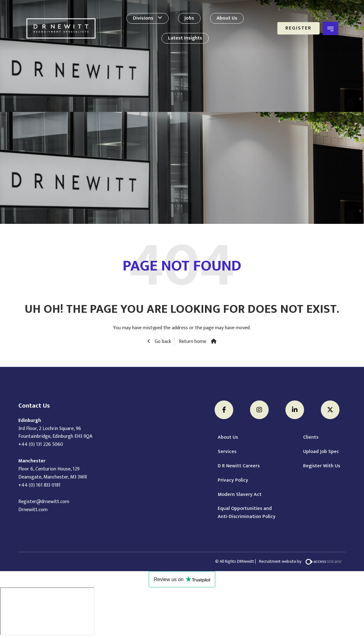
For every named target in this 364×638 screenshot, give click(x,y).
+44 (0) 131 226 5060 (41, 444)
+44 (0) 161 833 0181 (39, 485)
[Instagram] (259, 410)
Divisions (143, 18)
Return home (193, 342)
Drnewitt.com (33, 510)
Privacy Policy (233, 480)
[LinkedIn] (295, 410)
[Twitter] (330, 410)
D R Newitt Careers (239, 466)
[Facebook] (224, 410)
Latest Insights (185, 38)
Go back (162, 342)
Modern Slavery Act (240, 495)
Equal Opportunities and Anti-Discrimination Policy (247, 513)
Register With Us (322, 466)
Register (298, 28)
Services (227, 452)
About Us (227, 18)
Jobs (189, 18)
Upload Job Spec (321, 452)
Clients (311, 437)
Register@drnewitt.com (44, 502)
